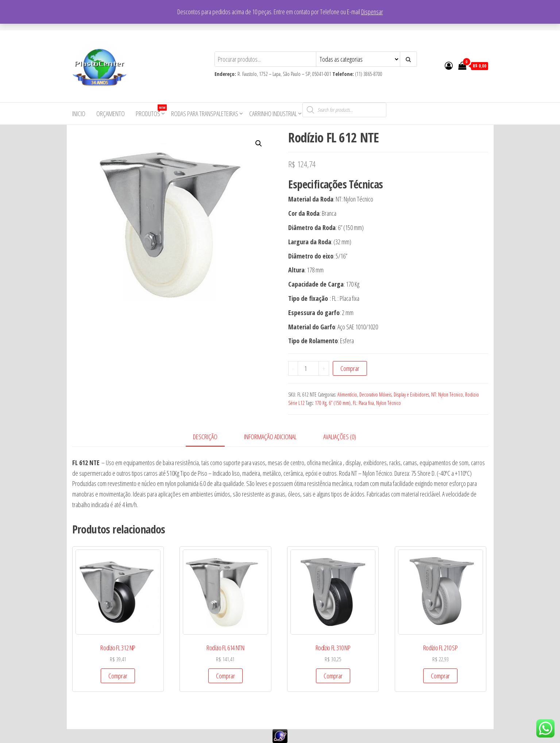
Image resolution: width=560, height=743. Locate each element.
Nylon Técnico (389, 403)
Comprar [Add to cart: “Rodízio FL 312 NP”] (118, 676)
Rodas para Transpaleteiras (205, 114)
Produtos (151, 111)
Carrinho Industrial (273, 114)
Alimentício (347, 395)
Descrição (205, 437)
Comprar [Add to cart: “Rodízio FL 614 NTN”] (225, 676)
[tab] (211, 437)
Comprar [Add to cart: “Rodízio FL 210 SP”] (440, 676)
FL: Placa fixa (363, 403)
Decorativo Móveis (375, 395)
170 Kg (321, 403)
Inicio (79, 114)
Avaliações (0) (340, 437)
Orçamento (111, 114)
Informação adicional (270, 437)
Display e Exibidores (411, 395)
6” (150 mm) (340, 403)
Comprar (350, 368)
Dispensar (372, 12)
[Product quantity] (308, 368)
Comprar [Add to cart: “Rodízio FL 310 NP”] (333, 676)
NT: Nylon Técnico (447, 395)
